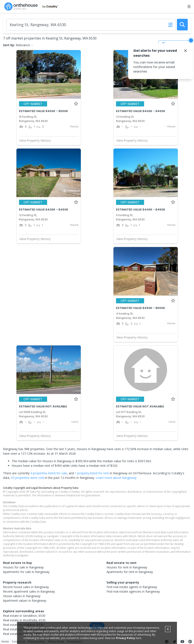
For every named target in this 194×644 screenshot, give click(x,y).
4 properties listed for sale (49, 473)
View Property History (37, 141)
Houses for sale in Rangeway (23, 567)
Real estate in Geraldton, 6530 (24, 616)
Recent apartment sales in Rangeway (29, 591)
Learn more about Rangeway (116, 478)
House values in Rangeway (22, 596)
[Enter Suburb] (91, 25)
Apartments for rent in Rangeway (130, 572)
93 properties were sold (28, 478)
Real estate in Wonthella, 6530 (24, 620)
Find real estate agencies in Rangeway (133, 591)
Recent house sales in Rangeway (26, 587)
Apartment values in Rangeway (25, 600)
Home (5, 641)
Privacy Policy (126, 638)
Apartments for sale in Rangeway (26, 572)
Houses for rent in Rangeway (127, 567)
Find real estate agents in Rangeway (132, 587)
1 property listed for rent (92, 473)
